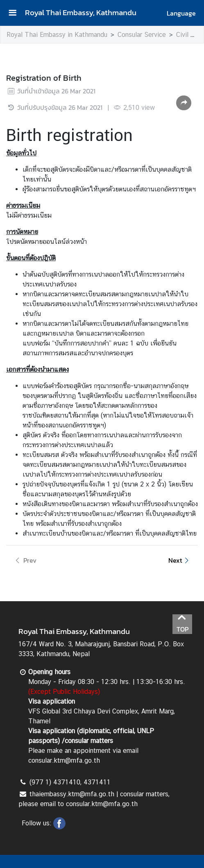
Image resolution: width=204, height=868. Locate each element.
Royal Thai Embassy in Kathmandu (57, 35)
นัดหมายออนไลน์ (43, 242)
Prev (25, 560)
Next (180, 560)
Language (181, 13)
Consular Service (142, 35)
